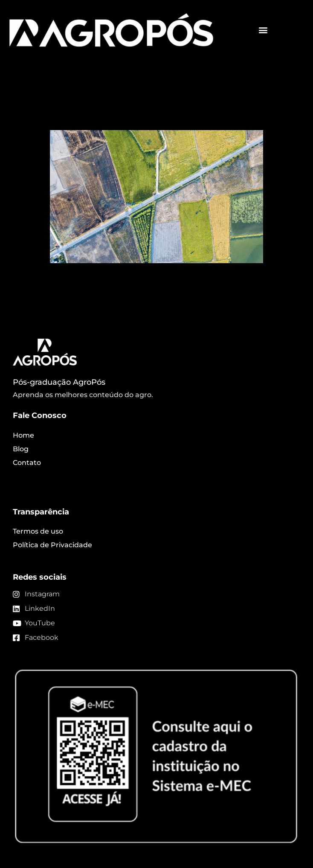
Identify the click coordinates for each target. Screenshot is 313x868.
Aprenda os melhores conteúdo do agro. (83, 395)
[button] (263, 30)
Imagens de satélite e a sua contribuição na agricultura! (146, 106)
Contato (27, 463)
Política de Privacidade (52, 545)
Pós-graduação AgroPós (59, 382)
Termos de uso (38, 531)
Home (23, 435)
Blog (21, 449)
